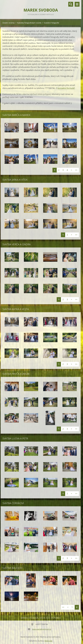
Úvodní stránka (9, 23)
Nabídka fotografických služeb (29, 23)
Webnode (48, 641)
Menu (77, 4)
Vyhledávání (71, 4)
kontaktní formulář (66, 88)
